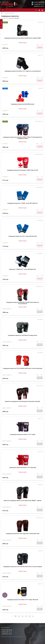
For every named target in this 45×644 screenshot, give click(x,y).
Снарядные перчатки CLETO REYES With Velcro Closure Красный (22, 368)
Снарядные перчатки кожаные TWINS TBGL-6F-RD (22, 170)
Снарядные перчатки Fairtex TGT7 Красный (23, 468)
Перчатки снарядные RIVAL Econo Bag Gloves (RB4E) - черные (22, 501)
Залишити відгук (22, 43)
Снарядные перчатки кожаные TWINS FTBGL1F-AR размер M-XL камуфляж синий (22, 138)
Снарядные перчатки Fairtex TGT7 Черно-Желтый (23, 600)
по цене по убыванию (14, 18)
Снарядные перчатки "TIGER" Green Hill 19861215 (22, 203)
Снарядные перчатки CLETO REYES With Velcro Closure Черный (22, 567)
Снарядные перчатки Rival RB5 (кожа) (22, 104)
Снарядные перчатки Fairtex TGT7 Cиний (23, 434)
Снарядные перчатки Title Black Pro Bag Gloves (23, 335)
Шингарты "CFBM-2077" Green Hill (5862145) (22, 269)
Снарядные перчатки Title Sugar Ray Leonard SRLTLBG (23, 534)
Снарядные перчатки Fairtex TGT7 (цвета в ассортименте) (23, 71)
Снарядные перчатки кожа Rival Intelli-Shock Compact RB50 (22, 38)
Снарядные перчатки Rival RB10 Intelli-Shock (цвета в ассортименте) (23, 303)
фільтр (1, 24)
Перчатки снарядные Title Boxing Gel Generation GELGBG (23, 401)
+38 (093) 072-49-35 (39, 6)
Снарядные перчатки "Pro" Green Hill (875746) (23, 236)
